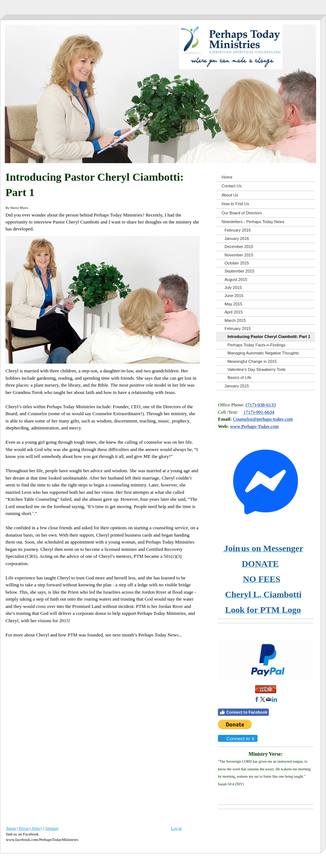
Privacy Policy (30, 828)
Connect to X (237, 739)
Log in (176, 828)
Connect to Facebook (243, 712)
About (11, 828)
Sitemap (52, 828)
